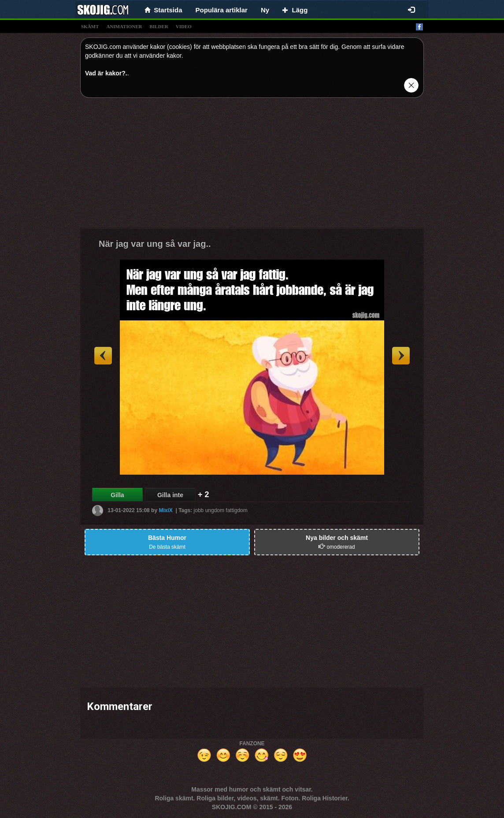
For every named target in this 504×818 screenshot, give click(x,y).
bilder (159, 26)
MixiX (165, 510)
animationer (124, 26)
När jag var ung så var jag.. (155, 244)
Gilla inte (170, 495)
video (184, 26)
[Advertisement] (252, 166)
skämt (90, 26)
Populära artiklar (222, 10)
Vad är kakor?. (106, 73)
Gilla (117, 495)
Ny (265, 10)
